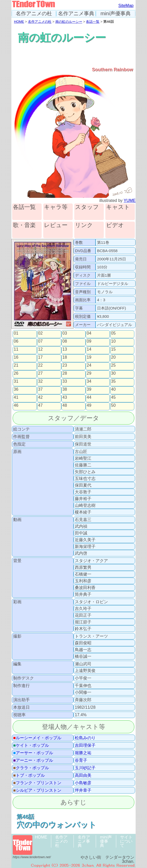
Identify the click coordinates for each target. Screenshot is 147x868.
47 (40, 405)
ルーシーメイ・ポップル (37, 738)
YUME (130, 201)
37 (40, 389)
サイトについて (126, 841)
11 (16, 349)
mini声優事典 (116, 14)
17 (40, 357)
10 (113, 341)
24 (89, 365)
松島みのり (85, 738)
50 (113, 405)
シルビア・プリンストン (37, 790)
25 (113, 365)
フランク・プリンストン (37, 783)
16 (16, 357)
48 (65, 405)
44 (89, 397)
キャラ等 (56, 207)
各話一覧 (93, 22)
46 (16, 405)
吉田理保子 (85, 745)
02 (40, 333)
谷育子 (81, 760)
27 (40, 373)
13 (65, 349)
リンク (84, 225)
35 (113, 381)
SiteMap (126, 6)
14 (89, 349)
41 (16, 397)
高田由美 (83, 775)
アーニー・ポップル (33, 760)
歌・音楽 (24, 225)
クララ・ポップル (31, 768)
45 (113, 397)
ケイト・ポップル (31, 745)
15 (113, 349)
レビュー (56, 225)
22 (40, 365)
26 (16, 373)
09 (89, 341)
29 (89, 373)
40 (113, 389)
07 (40, 341)
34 (89, 381)
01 (16, 333)
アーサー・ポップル (33, 753)
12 (40, 349)
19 (89, 357)
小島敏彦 (83, 783)
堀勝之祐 (83, 753)
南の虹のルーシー (69, 22)
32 (40, 381)
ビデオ (115, 225)
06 (16, 341)
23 (65, 365)
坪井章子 (83, 790)
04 (89, 333)
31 (16, 381)
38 (65, 389)
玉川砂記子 (85, 768)
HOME (19, 22)
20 (113, 357)
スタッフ (87, 207)
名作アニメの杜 (34, 14)
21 (16, 365)
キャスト (118, 207)
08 (65, 341)
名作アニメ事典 (76, 14)
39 (89, 389)
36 (16, 389)
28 (65, 373)
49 (89, 405)
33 (65, 381)
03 (65, 333)
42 (40, 397)
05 (113, 333)
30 (113, 373)
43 (65, 397)
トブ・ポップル (29, 775)
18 (65, 357)
